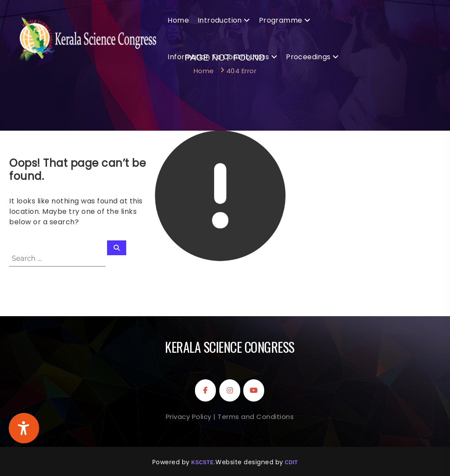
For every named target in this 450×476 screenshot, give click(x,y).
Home (178, 20)
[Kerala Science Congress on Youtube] (254, 390)
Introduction (220, 20)
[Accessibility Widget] (24, 428)
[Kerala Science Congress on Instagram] (230, 390)
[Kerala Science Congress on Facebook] (205, 390)
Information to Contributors (218, 57)
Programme (281, 20)
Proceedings (308, 57)
